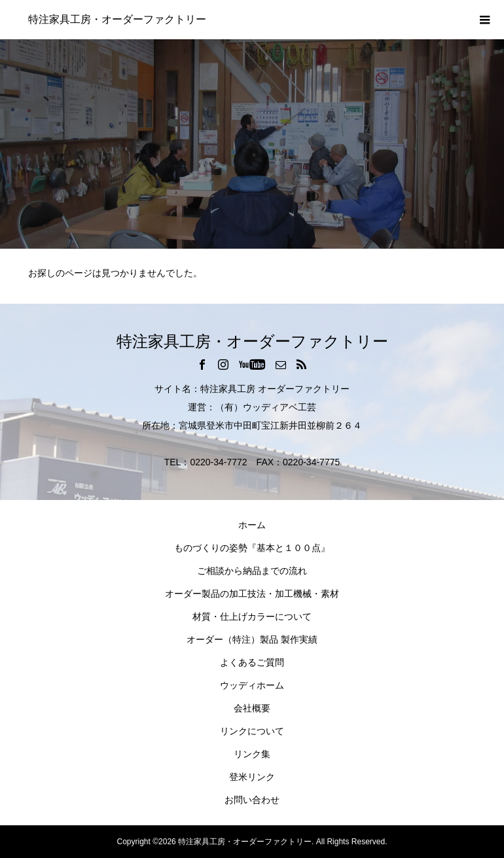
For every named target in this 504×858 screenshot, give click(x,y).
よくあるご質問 (252, 662)
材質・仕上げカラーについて (252, 617)
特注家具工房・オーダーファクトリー (117, 19)
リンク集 (252, 754)
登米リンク (252, 777)
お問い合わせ (252, 800)
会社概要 (252, 708)
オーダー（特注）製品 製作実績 (252, 639)
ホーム (252, 525)
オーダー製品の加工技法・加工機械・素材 (252, 594)
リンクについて (252, 731)
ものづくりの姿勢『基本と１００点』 (252, 548)
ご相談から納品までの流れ (252, 571)
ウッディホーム (252, 685)
